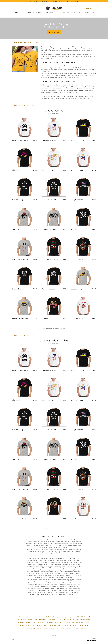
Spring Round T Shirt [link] (50, 628)
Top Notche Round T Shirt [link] (65, 628)
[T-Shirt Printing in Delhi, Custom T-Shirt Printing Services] (54, 1)
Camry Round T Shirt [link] (37, 628)
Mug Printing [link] (77, 13)
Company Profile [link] (27, 13)
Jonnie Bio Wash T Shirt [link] (80, 628)
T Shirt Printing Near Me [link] (24, 625)
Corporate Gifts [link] (63, 13)
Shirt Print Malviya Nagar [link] (83, 622)
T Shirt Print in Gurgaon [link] (25, 620)
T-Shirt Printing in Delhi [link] (40, 620)
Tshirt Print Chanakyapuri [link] (54, 617)
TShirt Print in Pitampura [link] (54, 622)
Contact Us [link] (89, 13)
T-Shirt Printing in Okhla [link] (24, 617)
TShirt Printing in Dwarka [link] (39, 625)
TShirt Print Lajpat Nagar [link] (24, 622)
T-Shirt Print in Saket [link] (68, 620)
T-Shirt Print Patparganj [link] (38, 617)
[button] (40, 13)
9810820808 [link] (54, 635)
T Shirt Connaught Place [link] (54, 625)
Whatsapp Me (54, 32)
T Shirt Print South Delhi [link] (69, 625)
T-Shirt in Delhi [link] (26, 628)
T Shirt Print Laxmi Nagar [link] (83, 620)
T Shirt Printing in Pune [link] (68, 622)
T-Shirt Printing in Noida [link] (54, 620)
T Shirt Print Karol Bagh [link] (84, 625)
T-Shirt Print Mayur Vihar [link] (84, 617)
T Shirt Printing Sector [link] (39, 622)
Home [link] (16, 13)
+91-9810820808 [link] (90, 8)
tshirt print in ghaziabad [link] (69, 617)
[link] (54, 8)
